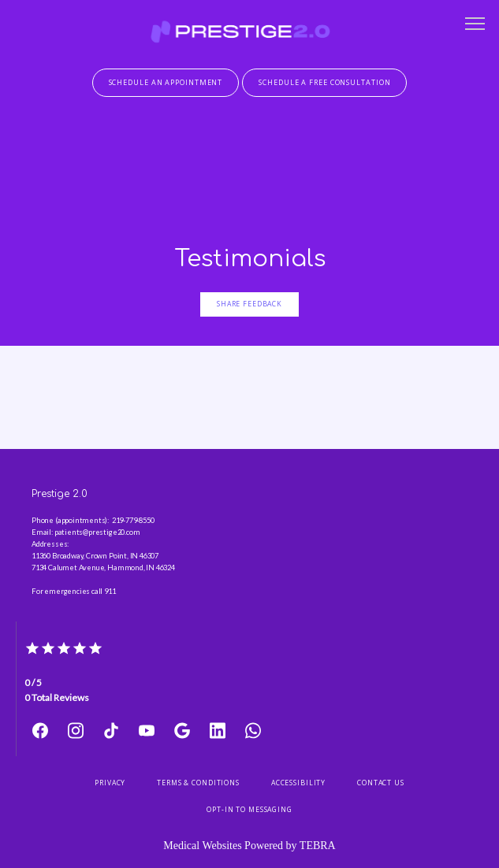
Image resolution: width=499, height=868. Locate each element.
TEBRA (318, 846)
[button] (475, 25)
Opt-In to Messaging (249, 810)
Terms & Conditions (198, 783)
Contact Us (381, 783)
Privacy (110, 783)
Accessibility (298, 783)
